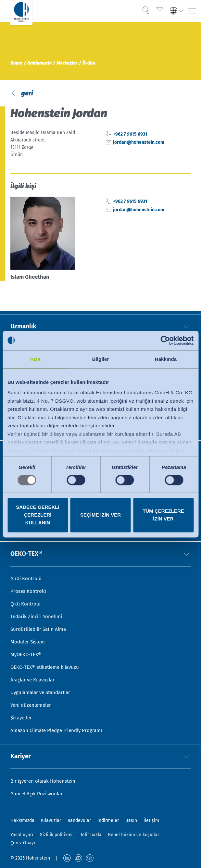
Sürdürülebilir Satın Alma (41, 623)
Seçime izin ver (100, 515)
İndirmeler (108, 821)
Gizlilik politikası (57, 835)
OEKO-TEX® (28, 545)
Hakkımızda (22, 821)
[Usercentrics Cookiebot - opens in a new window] (165, 340)
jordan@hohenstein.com (139, 144)
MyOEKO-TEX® (27, 649)
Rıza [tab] (35, 359)
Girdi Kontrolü (27, 570)
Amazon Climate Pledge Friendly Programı (60, 729)
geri (26, 94)
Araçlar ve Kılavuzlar (34, 676)
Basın (131, 821)
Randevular (79, 821)
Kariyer (21, 755)
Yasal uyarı (22, 835)
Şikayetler (22, 715)
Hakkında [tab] (166, 359)
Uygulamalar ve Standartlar (43, 689)
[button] (186, 309)
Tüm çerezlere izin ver (163, 515)
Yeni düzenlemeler (32, 702)
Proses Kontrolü (29, 583)
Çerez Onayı (23, 843)
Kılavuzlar (51, 821)
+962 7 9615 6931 (130, 135)
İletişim (151, 821)
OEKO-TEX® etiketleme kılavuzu (48, 662)
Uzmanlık (24, 309)
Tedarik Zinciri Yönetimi (38, 610)
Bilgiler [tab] (101, 359)
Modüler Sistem (29, 636)
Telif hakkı (91, 835)
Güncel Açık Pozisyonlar (38, 794)
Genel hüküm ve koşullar (133, 835)
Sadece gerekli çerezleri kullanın (38, 515)
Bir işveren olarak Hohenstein (45, 780)
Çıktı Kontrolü (26, 596)
